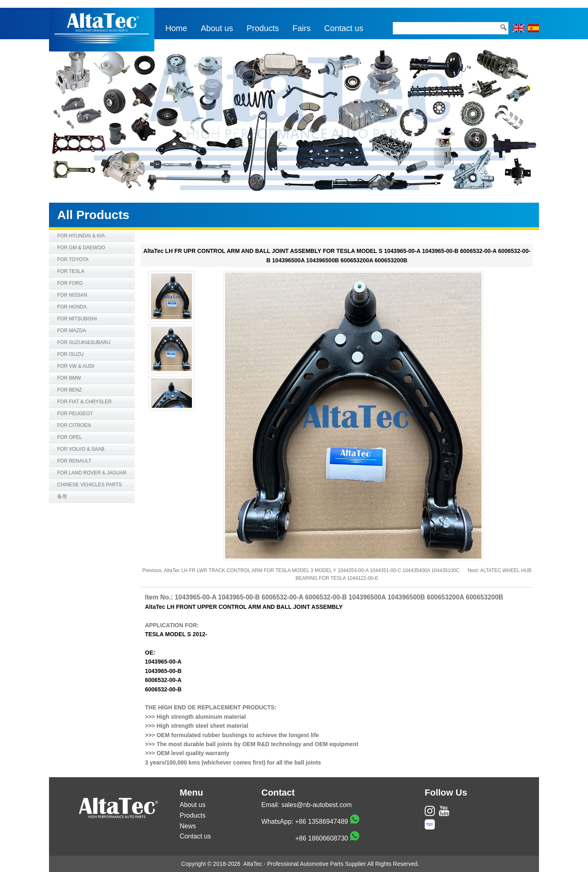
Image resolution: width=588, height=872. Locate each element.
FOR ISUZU (70, 354)
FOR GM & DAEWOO (81, 248)
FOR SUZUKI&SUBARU (84, 342)
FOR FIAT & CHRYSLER (84, 402)
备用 (62, 496)
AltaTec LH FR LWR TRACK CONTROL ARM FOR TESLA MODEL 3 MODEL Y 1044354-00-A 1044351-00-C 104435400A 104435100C (312, 570)
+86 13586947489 (322, 822)
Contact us (344, 28)
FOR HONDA (72, 307)
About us (217, 28)
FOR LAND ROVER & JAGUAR (92, 473)
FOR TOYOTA (73, 259)
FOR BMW (69, 378)
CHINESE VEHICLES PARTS (89, 485)
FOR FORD (70, 283)
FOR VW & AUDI (76, 366)
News (188, 826)
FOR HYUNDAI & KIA (81, 236)
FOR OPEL (70, 437)
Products (263, 28)
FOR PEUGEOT (75, 414)
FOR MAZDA (72, 331)
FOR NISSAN (72, 295)
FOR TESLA (71, 271)
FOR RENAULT (74, 461)
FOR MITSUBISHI (77, 319)
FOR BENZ (70, 390)
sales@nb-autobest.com (317, 805)
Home (176, 28)
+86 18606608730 (322, 838)
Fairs (301, 28)
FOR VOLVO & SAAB (81, 449)
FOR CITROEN (74, 425)
